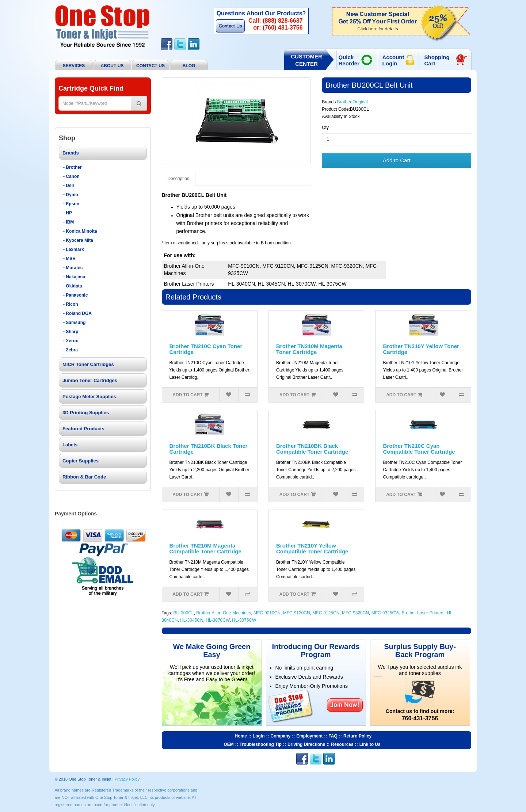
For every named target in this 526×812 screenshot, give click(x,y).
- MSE (69, 259)
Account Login (393, 60)
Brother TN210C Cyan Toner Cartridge (206, 349)
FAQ (333, 736)
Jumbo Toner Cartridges (90, 380)
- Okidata (73, 286)
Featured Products (83, 429)
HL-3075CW (244, 620)
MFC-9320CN (355, 613)
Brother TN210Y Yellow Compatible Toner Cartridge (312, 549)
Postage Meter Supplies (89, 397)
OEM (229, 744)
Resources (342, 744)
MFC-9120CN (297, 613)
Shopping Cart (444, 60)
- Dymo (71, 195)
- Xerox (71, 341)
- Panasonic (75, 295)
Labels (70, 445)
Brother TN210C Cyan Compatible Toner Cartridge (419, 449)
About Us (112, 66)
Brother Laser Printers (423, 613)
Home (241, 736)
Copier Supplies (81, 461)
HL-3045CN (192, 620)
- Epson (71, 204)
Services (74, 66)
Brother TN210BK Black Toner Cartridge (209, 449)
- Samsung (74, 323)
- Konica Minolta (80, 231)
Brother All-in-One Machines (224, 613)
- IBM (68, 222)
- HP (68, 213)
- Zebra (70, 350)
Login (259, 736)
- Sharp (71, 332)
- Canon (71, 176)
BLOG (189, 66)
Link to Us (370, 744)
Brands (71, 153)
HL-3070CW (218, 620)
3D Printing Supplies (86, 413)
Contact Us (230, 26)
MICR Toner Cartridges (88, 364)
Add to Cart (397, 160)
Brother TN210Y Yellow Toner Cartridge (421, 349)
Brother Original (352, 102)
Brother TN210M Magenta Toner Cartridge (309, 349)
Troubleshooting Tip (261, 744)
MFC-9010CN (267, 613)
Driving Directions (306, 744)
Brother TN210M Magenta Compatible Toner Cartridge (205, 549)
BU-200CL (184, 613)
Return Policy (357, 736)
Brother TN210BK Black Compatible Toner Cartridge (312, 449)
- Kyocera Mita (78, 240)
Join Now (345, 705)
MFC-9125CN (326, 613)
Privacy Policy (127, 779)
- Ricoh (71, 304)
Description (179, 179)
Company (281, 736)
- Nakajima (74, 277)
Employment (309, 736)
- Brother (73, 167)
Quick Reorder (349, 60)
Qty (325, 127)
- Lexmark (74, 249)
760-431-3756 (420, 718)
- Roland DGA (77, 313)
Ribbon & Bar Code (84, 477)
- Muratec (73, 268)
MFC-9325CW (385, 613)
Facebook (167, 44)
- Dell (68, 186)
